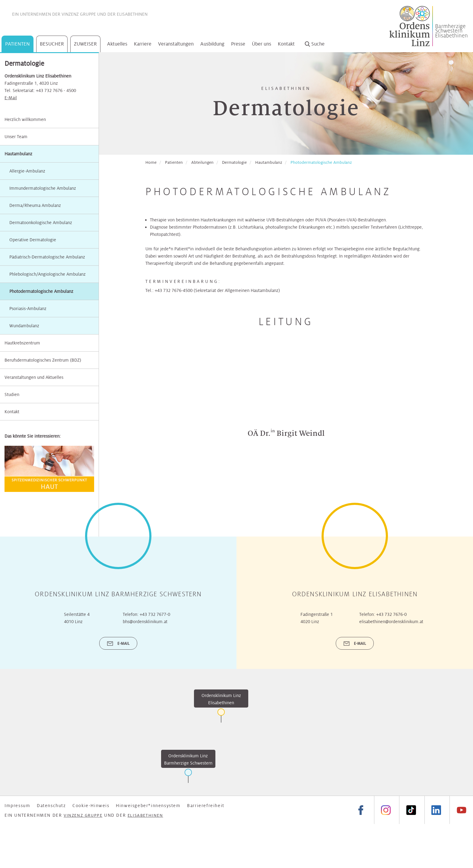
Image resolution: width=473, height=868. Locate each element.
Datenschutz (51, 806)
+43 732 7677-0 (155, 614)
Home (151, 162)
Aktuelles (117, 44)
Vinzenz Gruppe (79, 14)
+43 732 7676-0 (391, 614)
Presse (238, 44)
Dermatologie (234, 162)
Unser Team (16, 137)
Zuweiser (85, 44)
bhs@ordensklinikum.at (145, 622)
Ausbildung (212, 44)
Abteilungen (202, 162)
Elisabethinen (132, 14)
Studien (12, 394)
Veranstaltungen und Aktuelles (34, 377)
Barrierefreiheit (206, 806)
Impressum (17, 806)
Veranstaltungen (176, 44)
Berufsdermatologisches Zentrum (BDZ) (43, 360)
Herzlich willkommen (25, 119)
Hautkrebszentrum (22, 343)
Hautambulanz (18, 154)
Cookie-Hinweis (91, 806)
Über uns (262, 44)
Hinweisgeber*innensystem (148, 806)
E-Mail (11, 98)
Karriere (143, 44)
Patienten (17, 44)
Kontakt (286, 44)
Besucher (52, 44)
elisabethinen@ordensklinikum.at (391, 622)
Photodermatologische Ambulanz (321, 162)
